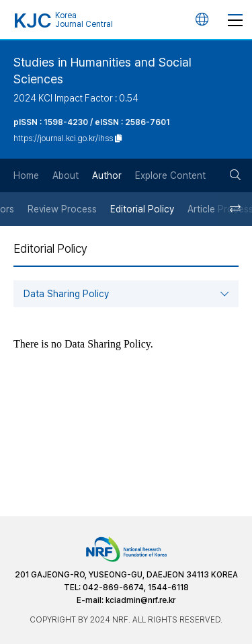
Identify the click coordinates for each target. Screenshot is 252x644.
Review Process (62, 209)
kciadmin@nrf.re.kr (140, 600)
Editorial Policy (142, 209)
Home (26, 175)
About (66, 175)
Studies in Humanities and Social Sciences (102, 71)
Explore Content (170, 175)
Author (107, 175)
